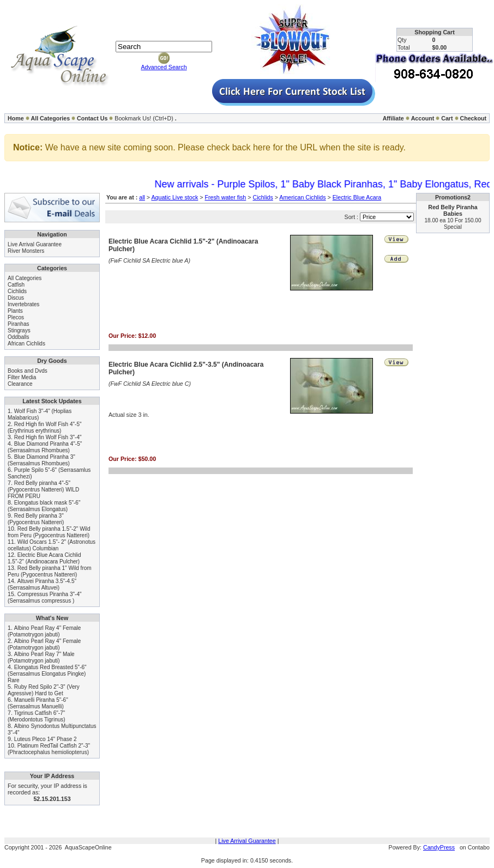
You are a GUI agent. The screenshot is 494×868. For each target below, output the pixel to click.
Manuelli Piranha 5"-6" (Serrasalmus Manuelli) (38, 703)
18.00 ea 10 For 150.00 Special (453, 224)
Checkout (473, 118)
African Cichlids (26, 344)
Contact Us (92, 118)
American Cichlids (302, 197)
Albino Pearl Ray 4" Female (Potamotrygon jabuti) (44, 631)
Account (423, 118)
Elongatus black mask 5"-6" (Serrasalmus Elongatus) (44, 506)
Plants (15, 311)
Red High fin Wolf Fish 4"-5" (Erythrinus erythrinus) (45, 427)
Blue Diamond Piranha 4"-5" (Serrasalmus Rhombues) (45, 447)
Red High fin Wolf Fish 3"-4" (48, 437)
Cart (447, 118)
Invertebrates (23, 304)
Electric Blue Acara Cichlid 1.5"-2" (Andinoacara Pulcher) (44, 558)
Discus (16, 298)
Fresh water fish (225, 197)
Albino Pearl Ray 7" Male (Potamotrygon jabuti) (41, 657)
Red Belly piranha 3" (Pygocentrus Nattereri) (36, 519)
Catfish (16, 285)
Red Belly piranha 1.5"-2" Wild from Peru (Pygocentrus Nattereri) (49, 532)
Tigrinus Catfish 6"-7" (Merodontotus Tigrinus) (37, 716)
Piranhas (18, 324)
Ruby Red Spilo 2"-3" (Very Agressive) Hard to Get (44, 690)
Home (16, 118)
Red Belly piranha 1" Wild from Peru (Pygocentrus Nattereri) (50, 571)
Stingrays (19, 330)
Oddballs (18, 337)
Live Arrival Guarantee (35, 244)
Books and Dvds (28, 371)
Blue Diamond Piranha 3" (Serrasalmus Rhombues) (41, 460)
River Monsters (26, 251)
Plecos (16, 317)
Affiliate (393, 118)
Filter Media (22, 377)
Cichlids (17, 291)
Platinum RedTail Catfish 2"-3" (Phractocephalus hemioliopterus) (49, 749)
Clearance (20, 384)
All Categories (51, 118)
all (142, 197)
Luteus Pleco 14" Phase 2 (46, 739)
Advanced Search (164, 67)
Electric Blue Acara (357, 197)
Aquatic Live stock (174, 197)
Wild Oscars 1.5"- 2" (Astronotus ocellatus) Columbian (52, 545)
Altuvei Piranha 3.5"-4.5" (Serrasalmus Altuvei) (42, 584)
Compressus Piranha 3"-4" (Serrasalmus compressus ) (45, 597)
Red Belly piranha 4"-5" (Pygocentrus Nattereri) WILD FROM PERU (43, 490)
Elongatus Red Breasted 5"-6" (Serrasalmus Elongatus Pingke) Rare (47, 674)
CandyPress (439, 847)
